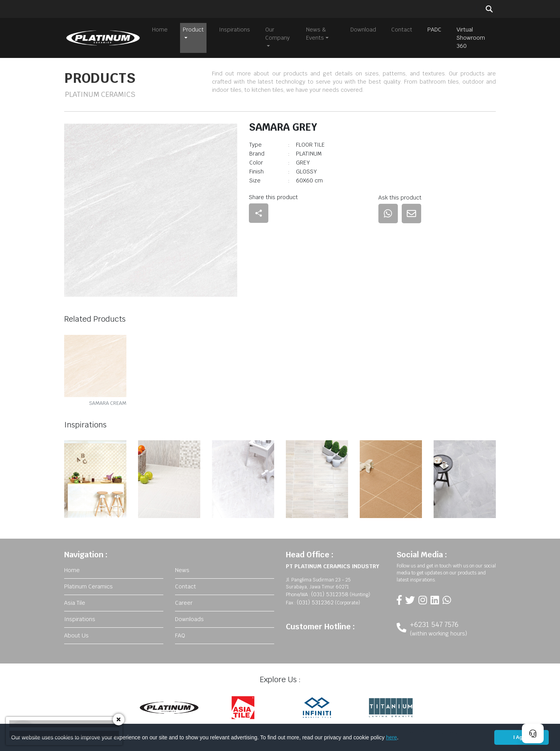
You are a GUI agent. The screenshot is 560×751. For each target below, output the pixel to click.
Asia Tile (75, 600)
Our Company (277, 34)
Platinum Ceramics (88, 584)
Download (363, 30)
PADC (434, 30)
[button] (401, 738)
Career (184, 600)
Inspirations (234, 30)
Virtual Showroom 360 (471, 38)
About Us (76, 633)
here (392, 737)
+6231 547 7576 (434, 622)
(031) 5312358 (330, 592)
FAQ (180, 633)
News (182, 568)
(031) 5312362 (315, 600)
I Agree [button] (521, 737)
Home (160, 30)
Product (193, 30)
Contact (402, 30)
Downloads (189, 617)
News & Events (316, 34)
